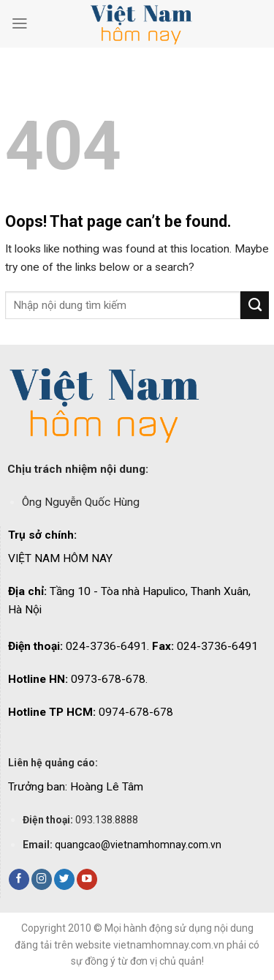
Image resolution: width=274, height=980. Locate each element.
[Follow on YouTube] (87, 879)
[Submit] (255, 305)
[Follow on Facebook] (19, 879)
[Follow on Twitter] (64, 879)
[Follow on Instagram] (42, 879)
